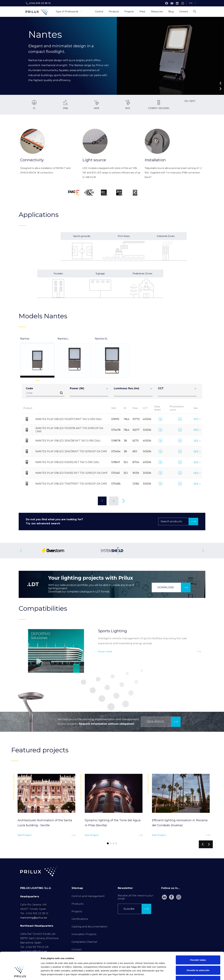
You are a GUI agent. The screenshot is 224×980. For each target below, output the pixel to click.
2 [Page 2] (114, 501)
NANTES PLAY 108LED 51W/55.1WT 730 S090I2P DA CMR (71, 473)
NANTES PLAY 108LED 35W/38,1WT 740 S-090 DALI (68, 441)
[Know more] (199, 652)
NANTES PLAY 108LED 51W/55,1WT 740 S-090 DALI (67, 462)
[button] (220, 83)
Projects (77, 911)
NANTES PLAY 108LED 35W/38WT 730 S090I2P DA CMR (71, 451)
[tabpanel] (112, 447)
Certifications (80, 919)
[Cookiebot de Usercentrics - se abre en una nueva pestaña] (20, 974)
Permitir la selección (198, 949)
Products (77, 904)
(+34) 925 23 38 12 (38, 3)
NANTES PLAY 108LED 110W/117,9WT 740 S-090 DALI (69, 419)
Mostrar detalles (168, 974)
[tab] (37, 357)
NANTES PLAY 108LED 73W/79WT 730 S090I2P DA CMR (71, 484)
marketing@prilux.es (34, 918)
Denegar (198, 959)
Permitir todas (198, 939)
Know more (105, 651)
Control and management (88, 896)
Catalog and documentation (90, 927)
